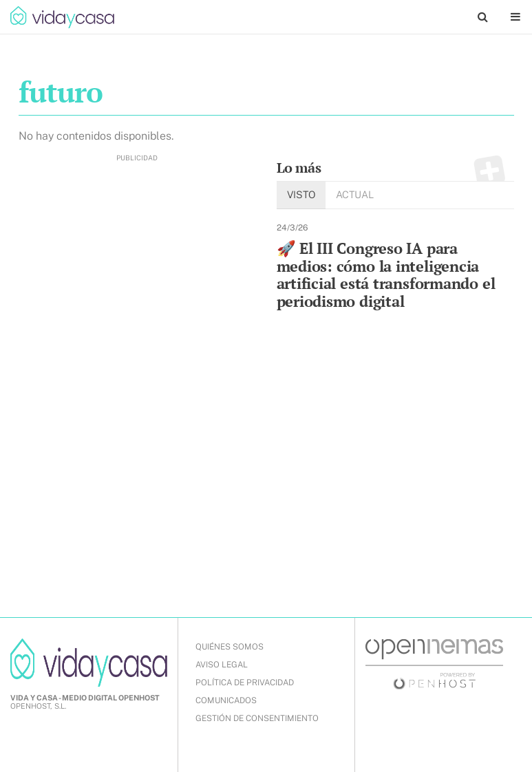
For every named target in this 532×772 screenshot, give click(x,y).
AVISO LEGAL (222, 665)
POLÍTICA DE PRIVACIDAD (245, 683)
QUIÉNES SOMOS (230, 647)
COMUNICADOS (226, 700)
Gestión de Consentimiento (257, 718)
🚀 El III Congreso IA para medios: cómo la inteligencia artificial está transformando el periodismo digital (386, 275)
